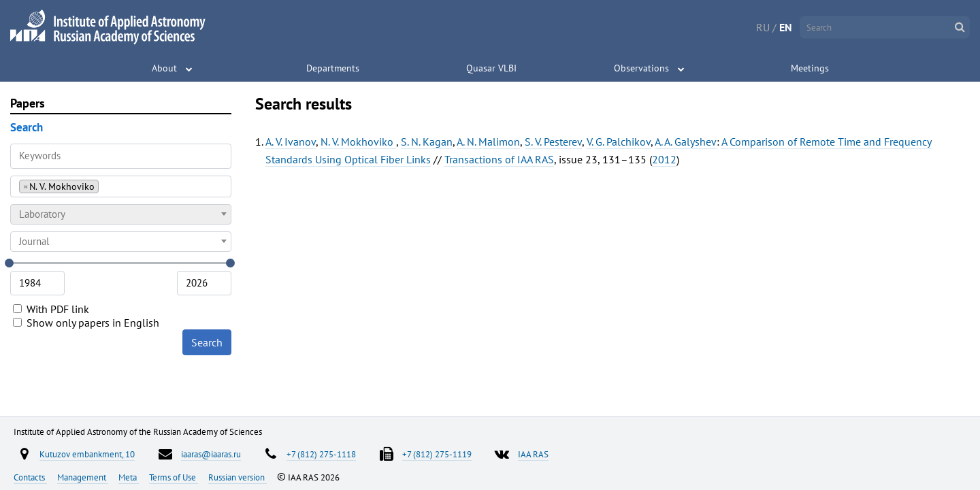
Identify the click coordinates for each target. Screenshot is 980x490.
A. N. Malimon (488, 142)
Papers (28, 103)
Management (83, 477)
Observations (641, 68)
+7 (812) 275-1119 (437, 454)
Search (207, 342)
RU (763, 27)
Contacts (30, 477)
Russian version (238, 477)
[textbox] (121, 214)
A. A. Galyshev (686, 142)
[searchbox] (106, 186)
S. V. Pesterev (553, 142)
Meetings (810, 68)
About (164, 68)
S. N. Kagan (427, 142)
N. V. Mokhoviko (358, 142)
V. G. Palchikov (619, 142)
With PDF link (51, 309)
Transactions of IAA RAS (499, 159)
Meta (129, 477)
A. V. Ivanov (291, 142)
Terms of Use (174, 477)
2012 (664, 159)
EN (786, 27)
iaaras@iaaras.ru (211, 454)
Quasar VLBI (491, 68)
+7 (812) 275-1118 (321, 454)
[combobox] (121, 186)
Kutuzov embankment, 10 (87, 454)
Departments (333, 68)
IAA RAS (533, 454)
